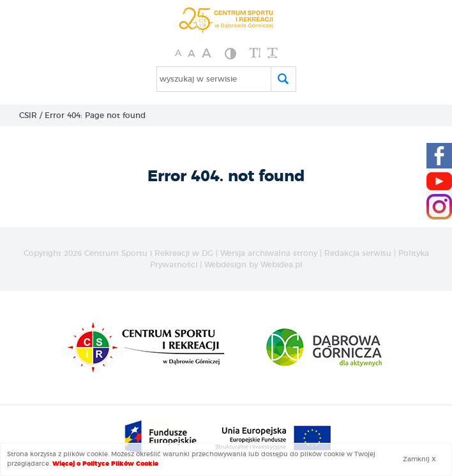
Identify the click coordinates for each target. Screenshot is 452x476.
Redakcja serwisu (358, 253)
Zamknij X (419, 459)
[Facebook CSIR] (439, 156)
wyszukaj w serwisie (198, 79)
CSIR (28, 115)
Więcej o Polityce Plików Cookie (105, 464)
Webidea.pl (282, 265)
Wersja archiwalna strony (269, 253)
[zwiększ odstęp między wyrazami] (272, 54)
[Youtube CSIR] (439, 181)
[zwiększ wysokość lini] (255, 54)
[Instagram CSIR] (439, 207)
